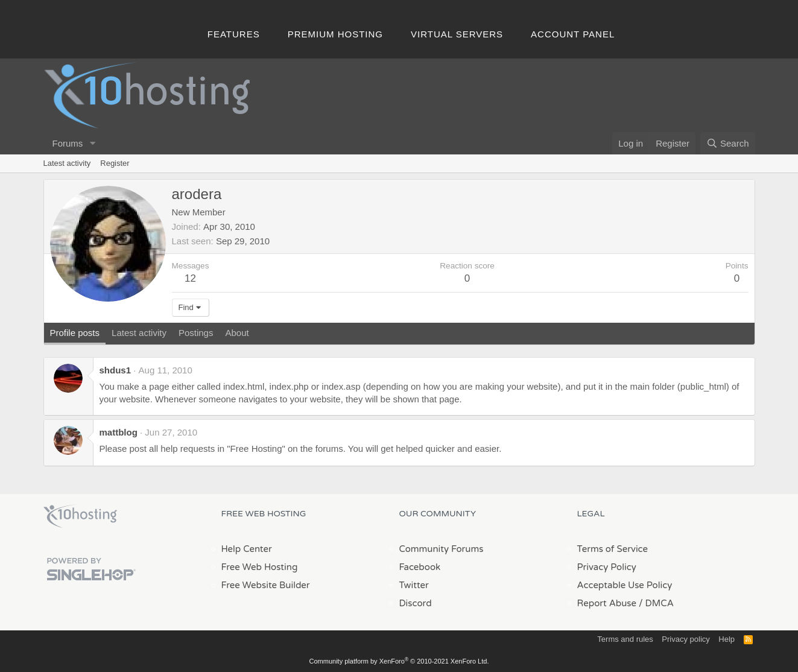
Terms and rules (625, 639)
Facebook (420, 567)
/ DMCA (656, 603)
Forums (68, 143)
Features (234, 34)
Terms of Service (613, 549)
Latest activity (67, 163)
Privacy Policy (607, 567)
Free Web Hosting (260, 567)
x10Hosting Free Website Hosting (80, 516)
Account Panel (573, 34)
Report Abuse (607, 603)
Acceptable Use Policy (625, 585)
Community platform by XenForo (399, 661)
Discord (416, 603)
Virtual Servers (457, 34)
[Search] (728, 143)
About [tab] (237, 333)
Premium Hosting (335, 34)
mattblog (119, 432)
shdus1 (116, 370)
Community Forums (442, 549)
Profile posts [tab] (75, 333)
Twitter (414, 585)
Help (727, 639)
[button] (92, 143)
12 (190, 278)
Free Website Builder (266, 585)
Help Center (247, 549)
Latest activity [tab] (139, 333)
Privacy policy (686, 639)
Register (115, 163)
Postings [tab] (196, 333)
